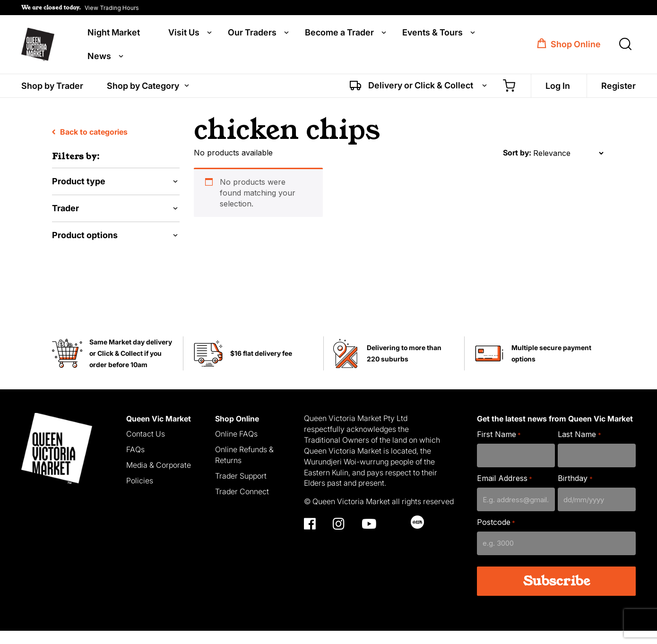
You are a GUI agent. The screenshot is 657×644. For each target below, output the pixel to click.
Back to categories (90, 145)
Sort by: (517, 166)
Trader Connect (242, 504)
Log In (558, 89)
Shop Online (576, 46)
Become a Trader (339, 34)
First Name (499, 448)
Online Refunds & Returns (244, 468)
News (99, 58)
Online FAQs (236, 447)
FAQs (135, 463)
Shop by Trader (52, 89)
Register (618, 89)
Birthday (575, 492)
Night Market (114, 34)
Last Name (579, 448)
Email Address (505, 492)
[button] (80, 8)
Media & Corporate (159, 478)
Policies (140, 494)
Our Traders (252, 34)
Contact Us (146, 447)
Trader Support (241, 489)
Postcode (496, 536)
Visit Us (184, 34)
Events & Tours (432, 34)
